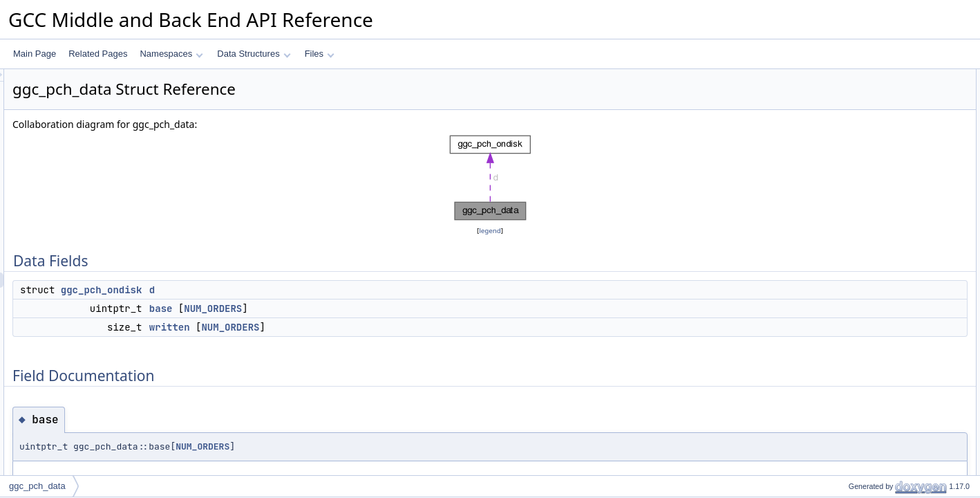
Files (320, 54)
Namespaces (171, 54)
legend (492, 231)
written (342, 327)
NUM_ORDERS (386, 308)
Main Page (35, 54)
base (334, 308)
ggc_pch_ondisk (274, 290)
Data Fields (847, 77)
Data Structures (254, 54)
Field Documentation (864, 138)
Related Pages (98, 54)
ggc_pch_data (37, 486)
